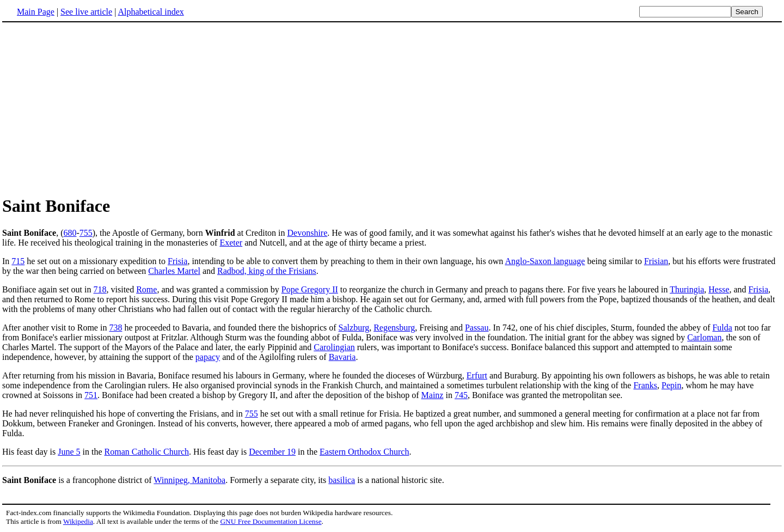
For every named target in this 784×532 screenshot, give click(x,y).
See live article (86, 12)
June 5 (69, 452)
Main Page (36, 12)
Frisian (656, 261)
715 (18, 261)
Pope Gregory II (310, 289)
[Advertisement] (94, 108)
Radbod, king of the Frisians (267, 271)
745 (461, 395)
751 (91, 395)
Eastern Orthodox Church (364, 452)
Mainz (433, 395)
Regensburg (394, 328)
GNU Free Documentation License (271, 521)
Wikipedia (78, 521)
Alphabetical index (151, 12)
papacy (208, 357)
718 (100, 289)
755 (86, 233)
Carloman (704, 337)
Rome (146, 289)
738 (115, 328)
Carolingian (334, 347)
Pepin (671, 385)
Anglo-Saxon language (545, 261)
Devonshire (308, 233)
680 (70, 233)
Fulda (722, 328)
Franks (645, 385)
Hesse (719, 289)
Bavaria (342, 357)
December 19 (272, 452)
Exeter (231, 243)
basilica (342, 480)
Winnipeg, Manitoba (189, 480)
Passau (477, 328)
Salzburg (354, 328)
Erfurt (477, 375)
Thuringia (687, 289)
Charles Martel (174, 271)
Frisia (177, 261)
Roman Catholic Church (147, 452)
